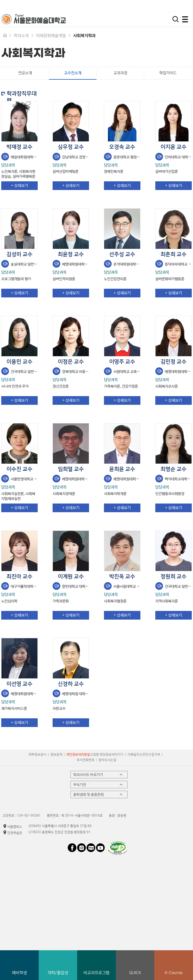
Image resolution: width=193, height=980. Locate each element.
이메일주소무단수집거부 (144, 755)
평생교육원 (181, 6)
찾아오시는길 (107, 760)
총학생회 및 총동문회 (98, 794)
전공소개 (25, 73)
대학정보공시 (37, 755)
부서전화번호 (86, 760)
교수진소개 (65, 73)
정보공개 (56, 755)
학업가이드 (168, 73)
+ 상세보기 (19, 186)
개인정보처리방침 (78, 755)
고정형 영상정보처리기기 (107, 755)
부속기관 (98, 785)
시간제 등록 (152, 6)
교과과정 (120, 73)
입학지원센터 (121, 6)
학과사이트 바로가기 (98, 775)
